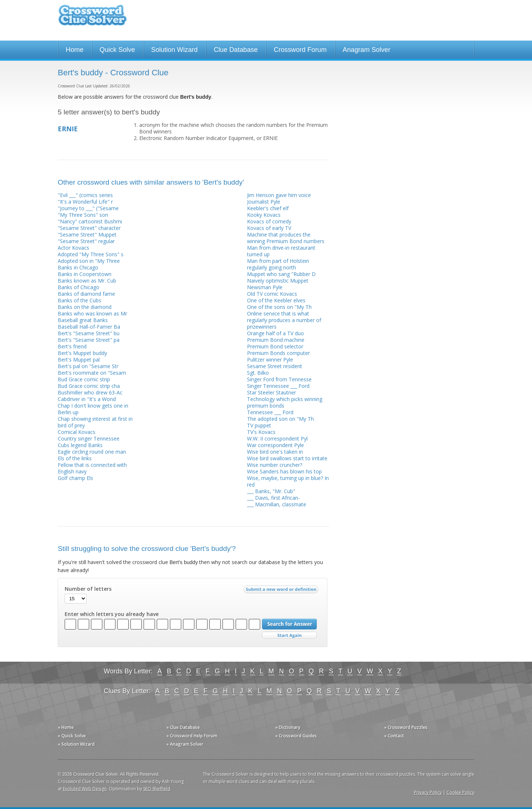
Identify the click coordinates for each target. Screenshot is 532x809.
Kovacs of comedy (269, 221)
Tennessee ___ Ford (270, 412)
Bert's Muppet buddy (82, 353)
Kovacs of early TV (269, 228)
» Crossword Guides (296, 736)
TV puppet (259, 425)
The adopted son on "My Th (280, 419)
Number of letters (88, 589)
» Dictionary (288, 727)
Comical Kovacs (77, 432)
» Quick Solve (72, 736)
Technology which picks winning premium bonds (285, 402)
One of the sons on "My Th (279, 307)
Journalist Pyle (264, 202)
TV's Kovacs (261, 432)
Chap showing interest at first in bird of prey (95, 422)
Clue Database (236, 50)
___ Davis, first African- (273, 498)
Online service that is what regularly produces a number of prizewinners (284, 320)
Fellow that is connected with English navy (92, 468)
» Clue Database (183, 727)
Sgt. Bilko (258, 373)
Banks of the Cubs (79, 300)
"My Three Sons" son (83, 215)
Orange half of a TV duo (275, 333)
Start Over (289, 636)
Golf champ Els (75, 478)
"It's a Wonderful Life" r (85, 202)
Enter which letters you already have (112, 614)
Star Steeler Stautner (271, 392)
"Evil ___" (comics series (85, 195)
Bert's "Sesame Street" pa (89, 340)
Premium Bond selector (275, 346)
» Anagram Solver (185, 744)
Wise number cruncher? (275, 465)
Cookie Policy (460, 792)
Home (75, 50)
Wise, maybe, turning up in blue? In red (288, 481)
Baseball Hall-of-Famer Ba (89, 327)
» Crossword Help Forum (192, 736)
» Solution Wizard (76, 744)
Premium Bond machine (276, 340)
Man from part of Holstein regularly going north (278, 264)
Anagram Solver (366, 50)
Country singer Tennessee (89, 438)
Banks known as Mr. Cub (87, 281)
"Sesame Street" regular (86, 241)
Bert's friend (72, 346)
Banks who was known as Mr (92, 313)
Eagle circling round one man (92, 452)
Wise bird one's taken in (275, 452)
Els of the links (75, 458)
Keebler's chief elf (268, 208)
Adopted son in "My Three (89, 261)
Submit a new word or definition (282, 591)
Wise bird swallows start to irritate (287, 458)
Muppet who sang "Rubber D (281, 274)
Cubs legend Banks (80, 445)
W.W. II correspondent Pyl (277, 438)
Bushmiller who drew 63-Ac (90, 392)
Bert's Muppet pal (79, 360)
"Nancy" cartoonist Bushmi (90, 221)
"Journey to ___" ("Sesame (88, 208)
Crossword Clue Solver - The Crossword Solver (92, 18)
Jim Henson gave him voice (279, 195)
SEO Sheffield (157, 789)
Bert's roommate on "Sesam (92, 373)
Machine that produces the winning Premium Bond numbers (286, 238)
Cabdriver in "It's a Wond (87, 399)
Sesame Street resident (275, 366)
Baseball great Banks (83, 320)
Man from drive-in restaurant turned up (281, 251)
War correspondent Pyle (275, 445)
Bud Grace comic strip (84, 379)
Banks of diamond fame (86, 294)
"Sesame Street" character (89, 228)
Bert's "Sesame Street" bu (89, 333)
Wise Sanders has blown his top (284, 471)
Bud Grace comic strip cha (89, 386)
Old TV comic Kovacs (272, 294)
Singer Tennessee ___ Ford (278, 386)
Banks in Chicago (78, 267)
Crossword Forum (300, 50)
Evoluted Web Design (85, 789)
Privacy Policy (428, 792)
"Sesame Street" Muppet (87, 235)
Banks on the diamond (85, 307)
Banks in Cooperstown (85, 274)
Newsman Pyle (265, 287)
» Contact (394, 736)
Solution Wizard (174, 50)
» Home (66, 727)
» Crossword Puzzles (406, 727)
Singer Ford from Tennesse (279, 379)
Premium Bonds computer (278, 353)
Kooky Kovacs (264, 215)
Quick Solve (117, 50)
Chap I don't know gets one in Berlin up (93, 409)
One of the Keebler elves (276, 300)
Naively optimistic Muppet (278, 281)
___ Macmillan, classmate (277, 504)
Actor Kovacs (73, 248)
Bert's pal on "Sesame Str (88, 366)
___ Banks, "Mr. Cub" (271, 491)
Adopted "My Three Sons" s (91, 254)
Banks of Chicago (79, 287)
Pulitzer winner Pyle (270, 360)
